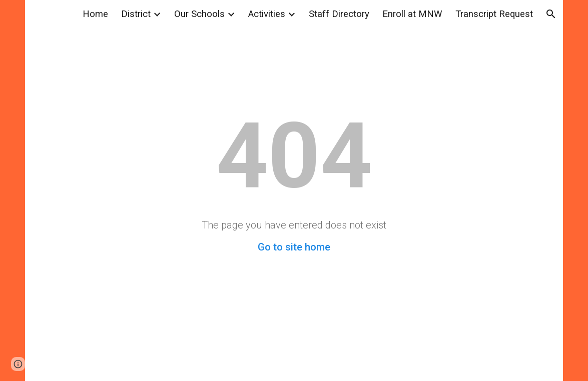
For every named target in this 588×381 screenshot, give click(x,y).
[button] (551, 14)
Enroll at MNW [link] (412, 14)
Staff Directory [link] (339, 14)
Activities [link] (267, 14)
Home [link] (95, 14)
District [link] (136, 14)
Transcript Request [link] (494, 14)
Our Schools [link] (199, 14)
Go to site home (294, 247)
